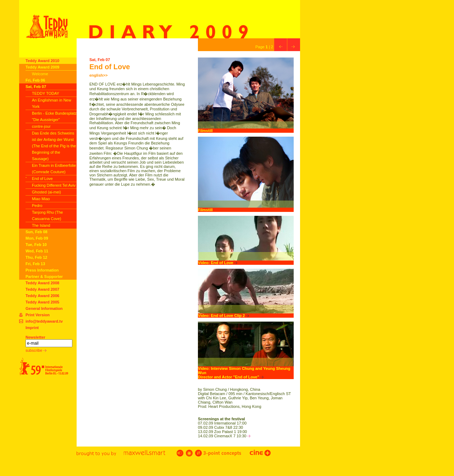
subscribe (36, 350)
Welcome (40, 74)
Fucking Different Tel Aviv (54, 185)
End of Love (42, 179)
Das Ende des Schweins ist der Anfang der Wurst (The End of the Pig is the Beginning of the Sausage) (54, 146)
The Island (41, 225)
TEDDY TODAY (46, 93)
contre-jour (41, 126)
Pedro (37, 206)
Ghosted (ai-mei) (46, 192)
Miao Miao (41, 199)
